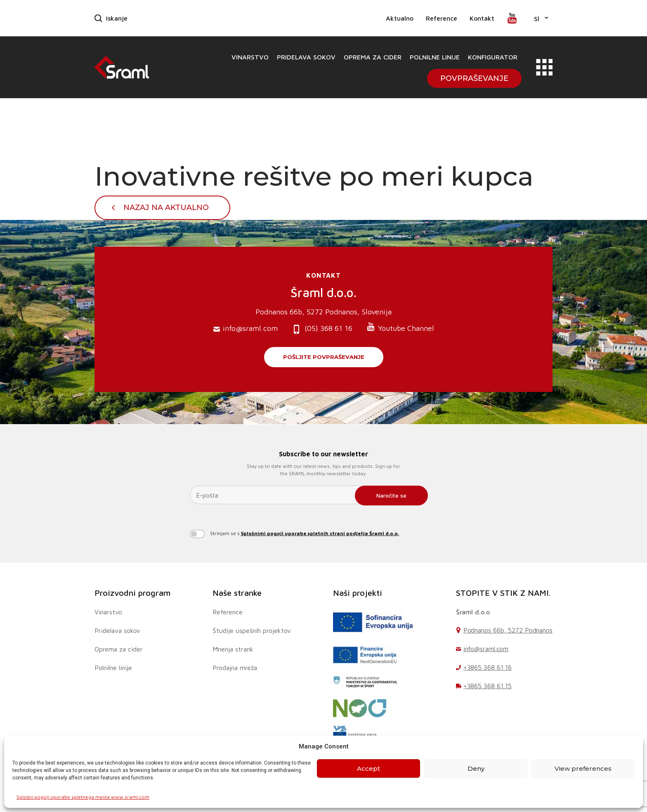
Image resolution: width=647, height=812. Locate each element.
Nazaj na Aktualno (166, 208)
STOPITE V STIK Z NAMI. (503, 593)
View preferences (583, 768)
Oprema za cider (373, 57)
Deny (476, 768)
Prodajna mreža (235, 668)
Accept (368, 768)
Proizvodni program (132, 593)
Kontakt (482, 18)
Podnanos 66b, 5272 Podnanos (508, 630)
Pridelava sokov (306, 57)
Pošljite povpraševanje (324, 357)
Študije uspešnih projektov (252, 630)
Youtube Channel (400, 327)
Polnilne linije (435, 57)
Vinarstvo (250, 57)
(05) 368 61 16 (322, 329)
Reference (442, 18)
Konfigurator (493, 57)
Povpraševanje (474, 78)
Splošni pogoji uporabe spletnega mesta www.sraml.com (83, 797)
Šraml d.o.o (473, 612)
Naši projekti (358, 593)
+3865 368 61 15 (488, 686)
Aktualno (400, 18)
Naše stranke (237, 593)
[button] (541, 18)
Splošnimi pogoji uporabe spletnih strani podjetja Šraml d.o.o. (320, 533)
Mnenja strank (233, 649)
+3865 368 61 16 (488, 667)
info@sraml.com (246, 329)
